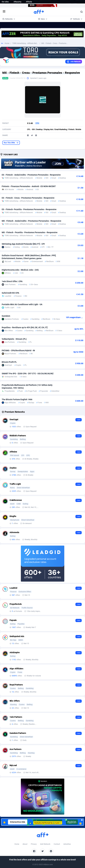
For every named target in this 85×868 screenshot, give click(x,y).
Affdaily (29, 2)
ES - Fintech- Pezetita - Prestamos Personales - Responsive (29, 209)
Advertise (67, 844)
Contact (57, 844)
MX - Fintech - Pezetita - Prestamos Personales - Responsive (30, 232)
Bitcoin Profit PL (9, 362)
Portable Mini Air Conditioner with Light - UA (22, 304)
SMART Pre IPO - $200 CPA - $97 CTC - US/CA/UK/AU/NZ (28, 374)
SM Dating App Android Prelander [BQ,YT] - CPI (23, 244)
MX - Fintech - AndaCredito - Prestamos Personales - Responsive (31, 221)
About (25, 844)
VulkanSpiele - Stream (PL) (14, 339)
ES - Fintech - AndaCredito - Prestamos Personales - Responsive (31, 175)
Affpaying (17, 2)
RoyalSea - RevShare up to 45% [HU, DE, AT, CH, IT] (25, 327)
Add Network (45, 844)
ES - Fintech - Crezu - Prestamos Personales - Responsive (28, 198)
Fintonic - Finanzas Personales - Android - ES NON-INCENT (29, 186)
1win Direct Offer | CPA (12, 281)
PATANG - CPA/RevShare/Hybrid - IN (18, 350)
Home (7, 43)
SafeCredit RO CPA (10, 293)
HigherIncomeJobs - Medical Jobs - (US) (20, 270)
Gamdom (6, 316)
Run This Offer (11, 143)
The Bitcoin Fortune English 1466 (17, 399)
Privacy (34, 844)
